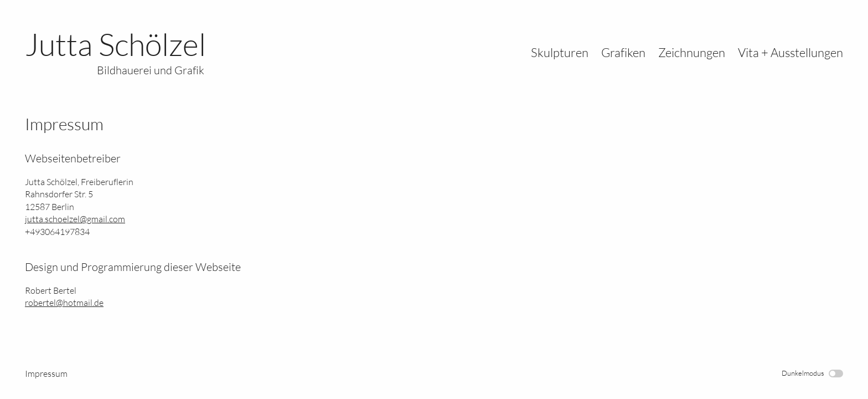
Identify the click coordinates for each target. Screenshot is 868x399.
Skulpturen (560, 52)
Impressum (46, 374)
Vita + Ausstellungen (790, 52)
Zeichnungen (692, 52)
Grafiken (623, 52)
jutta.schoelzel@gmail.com (75, 219)
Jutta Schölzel (115, 52)
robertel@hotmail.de (64, 303)
